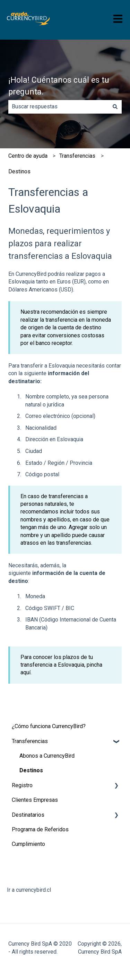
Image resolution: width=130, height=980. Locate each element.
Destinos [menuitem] (31, 770)
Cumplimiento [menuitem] (28, 844)
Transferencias (77, 156)
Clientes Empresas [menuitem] (35, 800)
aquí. (26, 672)
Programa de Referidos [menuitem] (40, 829)
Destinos (19, 171)
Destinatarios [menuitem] (28, 815)
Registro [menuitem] (22, 785)
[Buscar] (115, 107)
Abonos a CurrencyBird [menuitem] (47, 756)
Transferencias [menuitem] (30, 741)
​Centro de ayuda (28, 156)
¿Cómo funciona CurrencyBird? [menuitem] (49, 726)
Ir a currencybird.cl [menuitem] (29, 890)
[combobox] (58, 107)
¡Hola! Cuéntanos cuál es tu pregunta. (59, 86)
